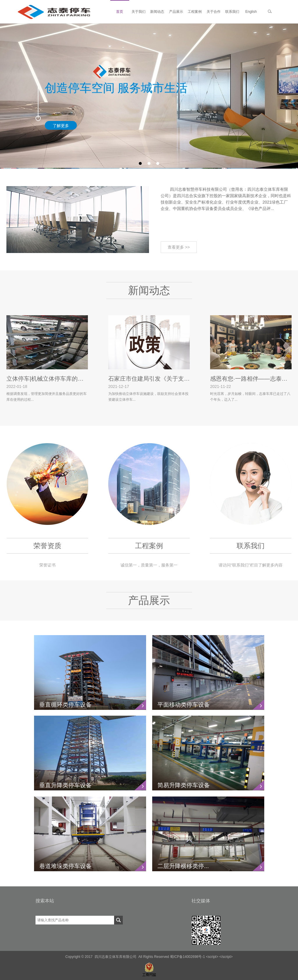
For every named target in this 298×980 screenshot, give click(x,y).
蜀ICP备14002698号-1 (187, 957)
